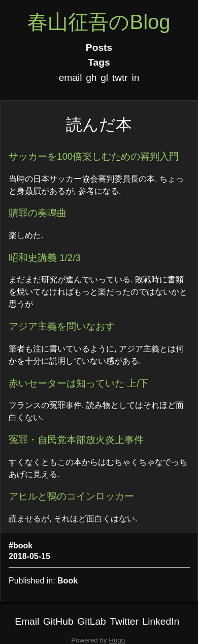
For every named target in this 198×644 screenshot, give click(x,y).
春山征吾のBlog (99, 22)
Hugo (117, 640)
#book (21, 546)
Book (68, 581)
